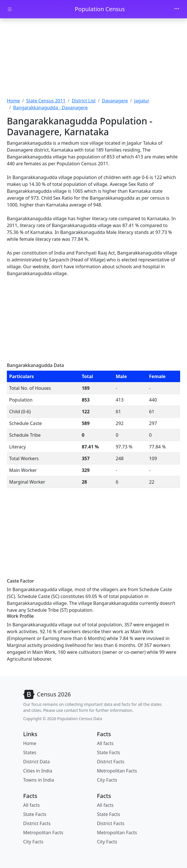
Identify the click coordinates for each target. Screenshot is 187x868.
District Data (36, 762)
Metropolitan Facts (117, 771)
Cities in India (38, 771)
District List (84, 101)
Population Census (100, 9)
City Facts (107, 780)
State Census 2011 (46, 101)
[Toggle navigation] (177, 9)
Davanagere (115, 101)
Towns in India (39, 780)
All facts (105, 743)
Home (13, 101)
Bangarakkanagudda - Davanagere (50, 108)
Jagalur (142, 101)
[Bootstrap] (47, 694)
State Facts (109, 752)
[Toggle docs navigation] (10, 9)
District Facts (111, 762)
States (30, 752)
